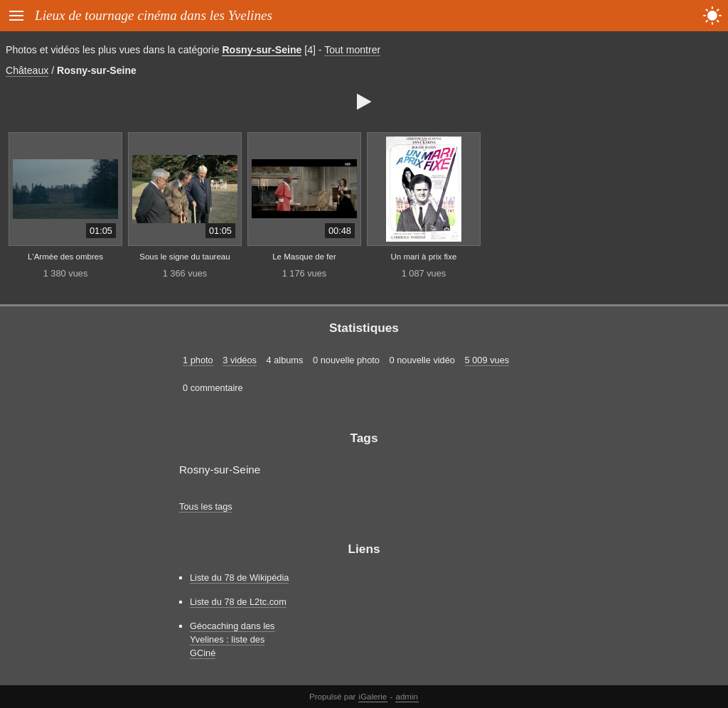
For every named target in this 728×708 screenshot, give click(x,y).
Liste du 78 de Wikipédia (239, 578)
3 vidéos (240, 360)
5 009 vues (487, 360)
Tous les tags (206, 506)
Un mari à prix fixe (424, 257)
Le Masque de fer (304, 257)
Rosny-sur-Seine (262, 50)
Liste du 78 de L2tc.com (238, 602)
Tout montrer (352, 50)
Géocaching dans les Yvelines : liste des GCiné (232, 639)
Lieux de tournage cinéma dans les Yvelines (154, 15)
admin (407, 697)
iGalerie (373, 697)
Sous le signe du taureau (184, 257)
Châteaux (27, 70)
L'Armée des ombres (65, 257)
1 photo (198, 360)
